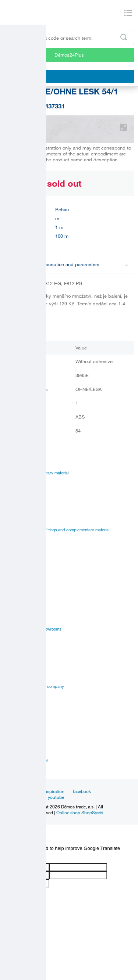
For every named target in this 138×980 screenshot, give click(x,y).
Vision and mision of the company (34, 686)
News (29, 791)
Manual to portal (18, 538)
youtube (56, 797)
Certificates (14, 587)
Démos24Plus (69, 55)
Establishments (17, 743)
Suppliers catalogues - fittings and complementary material (56, 530)
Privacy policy (16, 695)
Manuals (11, 578)
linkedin (32, 797)
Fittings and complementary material (36, 473)
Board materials (18, 481)
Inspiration (54, 791)
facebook (82, 791)
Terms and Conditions (23, 712)
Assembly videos (19, 595)
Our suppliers (16, 703)
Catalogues (14, 570)
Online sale (13, 612)
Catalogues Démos (21, 521)
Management (15, 678)
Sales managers (18, 752)
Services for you (18, 621)
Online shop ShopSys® (80, 812)
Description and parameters (84, 264)
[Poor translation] (27, 857)
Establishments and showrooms (33, 629)
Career (10, 661)
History (10, 670)
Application (14, 604)
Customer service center (26, 760)
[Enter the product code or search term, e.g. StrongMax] (69, 37)
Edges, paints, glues (22, 490)
